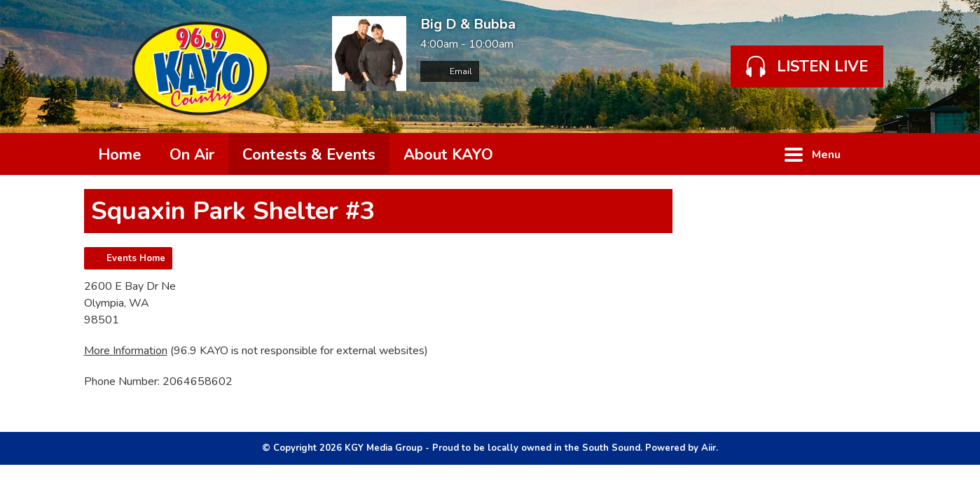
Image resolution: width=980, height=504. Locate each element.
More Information (126, 351)
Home (120, 155)
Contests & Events (309, 155)
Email (450, 71)
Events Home (136, 258)
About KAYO (448, 155)
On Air (192, 155)
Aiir (709, 448)
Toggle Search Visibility (876, 154)
